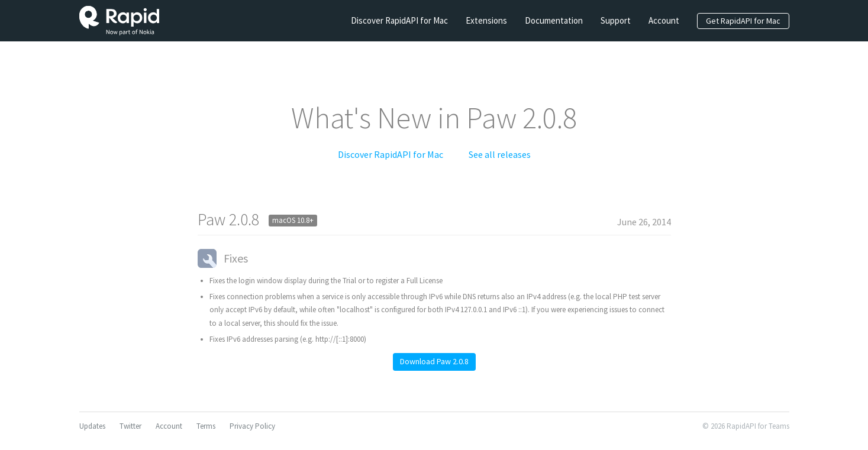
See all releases (500, 154)
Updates (92, 426)
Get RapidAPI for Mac (743, 21)
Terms (206, 426)
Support (616, 20)
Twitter (130, 426)
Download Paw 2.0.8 (434, 361)
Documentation (554, 20)
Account (664, 20)
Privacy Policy (252, 426)
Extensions (486, 20)
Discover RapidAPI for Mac (399, 20)
